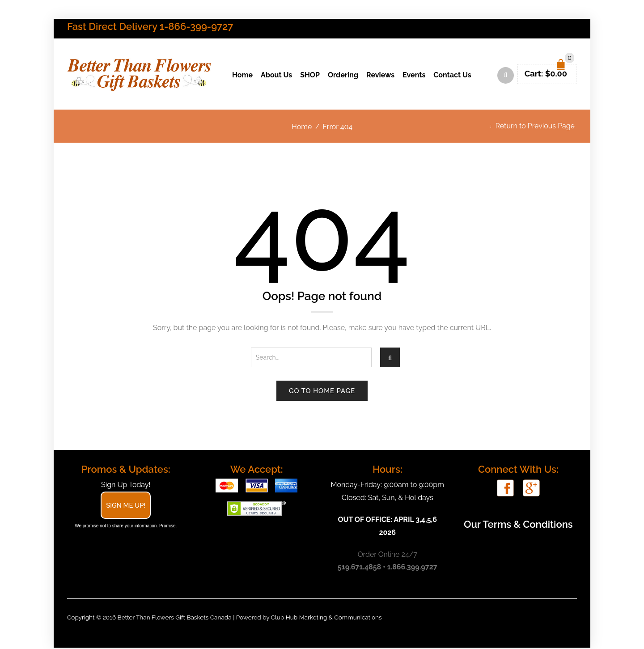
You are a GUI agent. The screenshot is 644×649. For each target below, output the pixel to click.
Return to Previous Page (535, 127)
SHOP (310, 76)
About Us (276, 76)
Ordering (343, 76)
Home (242, 76)
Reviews (380, 76)
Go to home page (322, 392)
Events (414, 76)
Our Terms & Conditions (518, 526)
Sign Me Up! (126, 507)
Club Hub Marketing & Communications (326, 619)
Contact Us (452, 76)
